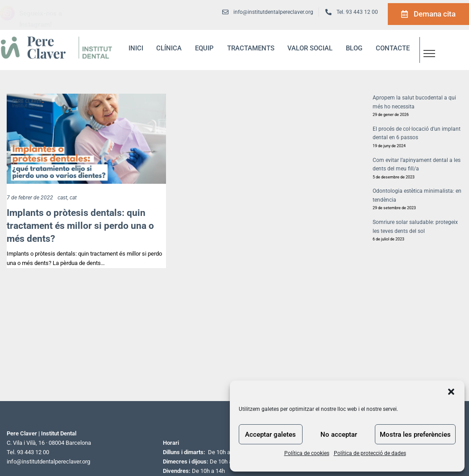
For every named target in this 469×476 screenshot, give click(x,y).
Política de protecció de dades (370, 453)
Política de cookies (307, 453)
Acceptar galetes (270, 435)
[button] (451, 392)
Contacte (393, 48)
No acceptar (339, 435)
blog (354, 48)
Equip (204, 48)
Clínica (169, 48)
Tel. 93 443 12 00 (357, 12)
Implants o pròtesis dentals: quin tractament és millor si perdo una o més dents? (80, 226)
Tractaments (251, 48)
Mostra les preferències (415, 435)
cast (62, 198)
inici (136, 48)
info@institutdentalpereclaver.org (48, 462)
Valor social (310, 48)
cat (73, 198)
